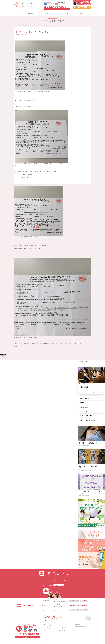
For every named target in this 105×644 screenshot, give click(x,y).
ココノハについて (48, 13)
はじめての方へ (64, 13)
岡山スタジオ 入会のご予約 (87, 420)
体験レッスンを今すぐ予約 (60, 581)
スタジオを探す (32, 13)
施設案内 (82, 403)
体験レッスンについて (42, 581)
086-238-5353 (59, 609)
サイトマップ (62, 629)
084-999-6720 (59, 600)
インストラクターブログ (81, 13)
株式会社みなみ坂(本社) (81, 626)
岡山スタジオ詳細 (84, 398)
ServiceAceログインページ (65, 630)
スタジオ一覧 (83, 362)
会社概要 (61, 624)
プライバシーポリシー (64, 627)
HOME (19, 13)
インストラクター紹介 (85, 416)
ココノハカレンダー (64, 626)
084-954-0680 (59, 604)
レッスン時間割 (84, 407)
